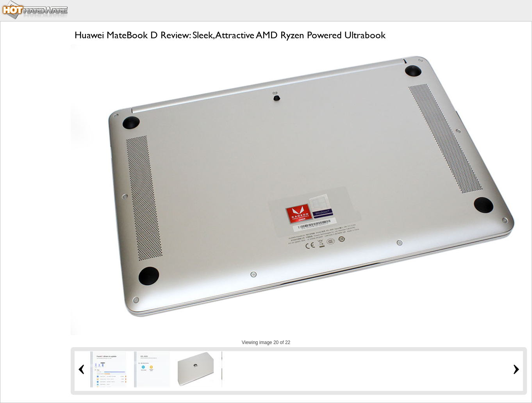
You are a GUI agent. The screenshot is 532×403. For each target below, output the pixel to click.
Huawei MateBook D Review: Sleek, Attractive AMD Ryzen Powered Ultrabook (230, 35)
